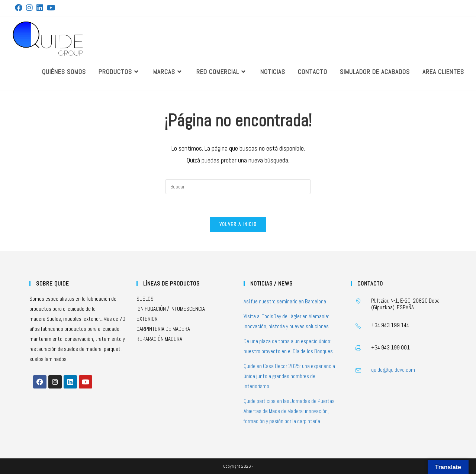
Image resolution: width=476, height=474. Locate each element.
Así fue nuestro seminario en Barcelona (285, 301)
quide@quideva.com (393, 370)
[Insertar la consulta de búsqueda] (238, 187)
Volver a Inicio (238, 224)
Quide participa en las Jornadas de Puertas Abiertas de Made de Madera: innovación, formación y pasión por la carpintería (289, 411)
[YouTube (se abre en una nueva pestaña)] (51, 8)
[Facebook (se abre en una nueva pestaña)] (20, 8)
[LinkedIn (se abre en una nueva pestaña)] (40, 8)
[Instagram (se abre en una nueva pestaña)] (29, 8)
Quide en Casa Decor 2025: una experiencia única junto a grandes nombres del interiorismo (289, 376)
